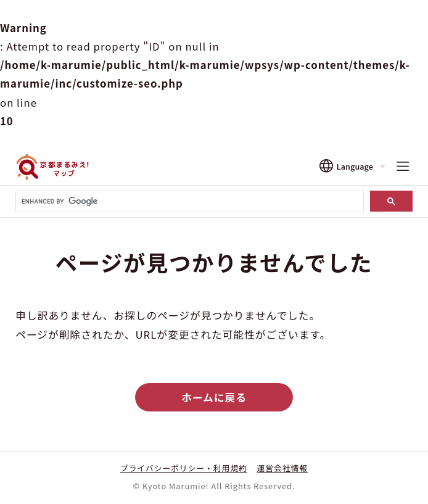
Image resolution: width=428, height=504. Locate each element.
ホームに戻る (214, 397)
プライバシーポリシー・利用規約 (184, 468)
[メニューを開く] (403, 167)
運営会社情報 (282, 468)
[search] (188, 202)
